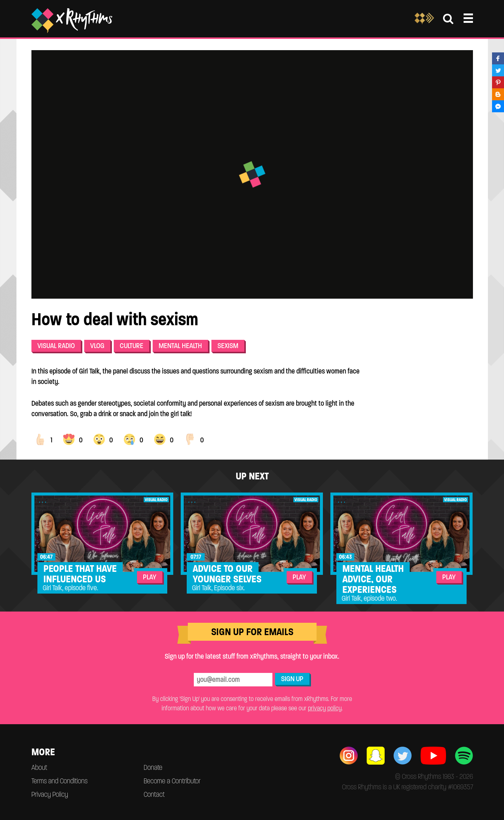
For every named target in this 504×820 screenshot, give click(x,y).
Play (150, 577)
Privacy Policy (50, 794)
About (39, 767)
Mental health (180, 346)
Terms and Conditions (59, 781)
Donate (153, 767)
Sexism (228, 346)
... (43, 500)
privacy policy (325, 708)
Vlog (97, 346)
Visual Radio (56, 346)
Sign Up (292, 679)
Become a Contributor (172, 781)
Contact (154, 794)
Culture (132, 346)
